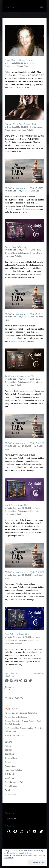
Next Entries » (39, 673)
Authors (33, 63)
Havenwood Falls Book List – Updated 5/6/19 (24, 314)
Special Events (11, 786)
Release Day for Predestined (16, 735)
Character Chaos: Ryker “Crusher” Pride (20, 125)
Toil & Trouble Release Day (16, 506)
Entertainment (10, 66)
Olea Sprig (11, 63)
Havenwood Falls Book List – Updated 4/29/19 (24, 443)
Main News (9, 778)
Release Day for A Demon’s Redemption (21, 713)
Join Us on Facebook (14, 698)
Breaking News (11, 253)
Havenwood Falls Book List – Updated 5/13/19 (24, 188)
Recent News (13, 709)
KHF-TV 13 (9, 774)
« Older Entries (11, 673)
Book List (35, 191)
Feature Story (23, 66)
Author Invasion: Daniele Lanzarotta (20, 61)
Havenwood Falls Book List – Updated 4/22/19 (24, 572)
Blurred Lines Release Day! (16, 247)
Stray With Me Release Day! (17, 635)
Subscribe (12, 819)
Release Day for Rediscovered (17, 717)
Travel (7, 790)
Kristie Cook (12, 191)
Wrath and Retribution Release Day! (20, 376)
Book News (36, 250)
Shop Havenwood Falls (14, 782)
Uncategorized (11, 794)
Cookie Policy (9, 858)
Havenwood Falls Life (25, 130)
